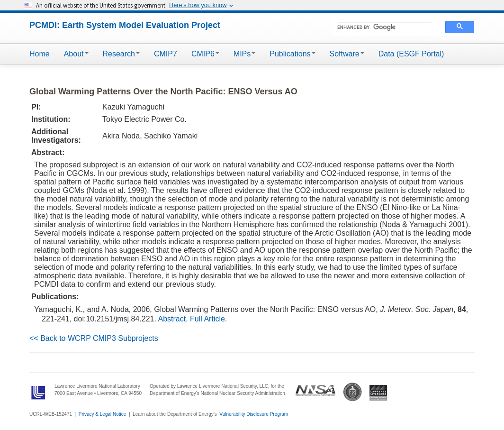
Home (40, 54)
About (76, 54)
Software (347, 54)
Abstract (172, 319)
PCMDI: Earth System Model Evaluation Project (125, 25)
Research (121, 54)
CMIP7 (166, 54)
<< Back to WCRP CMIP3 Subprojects (94, 338)
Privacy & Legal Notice (103, 414)
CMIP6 (205, 54)
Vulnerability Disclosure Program (254, 414)
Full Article (207, 319)
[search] (385, 27)
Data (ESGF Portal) (411, 54)
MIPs (244, 54)
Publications (292, 54)
